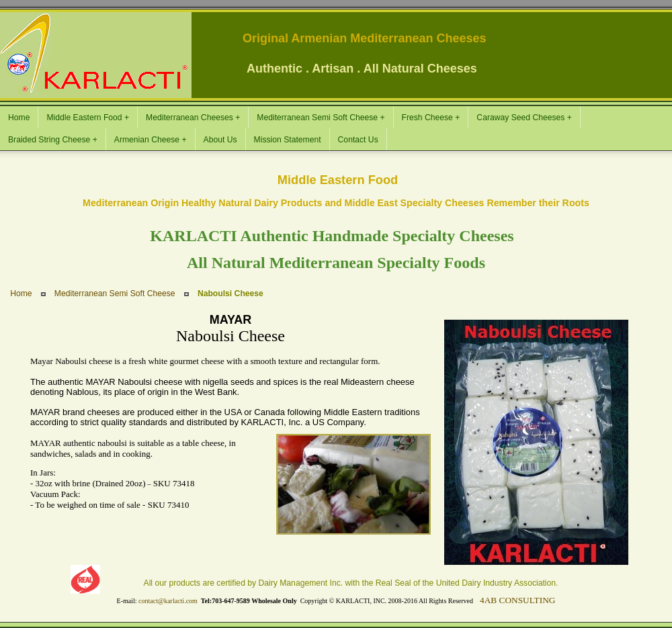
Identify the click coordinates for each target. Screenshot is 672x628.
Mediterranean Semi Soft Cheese (115, 294)
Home (21, 294)
